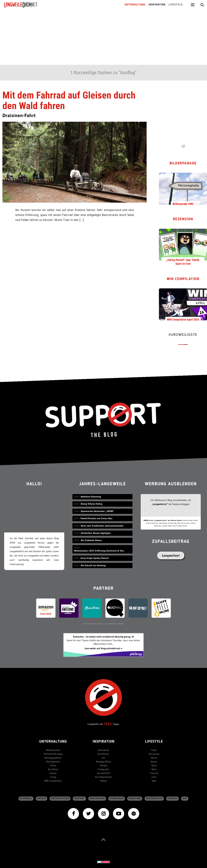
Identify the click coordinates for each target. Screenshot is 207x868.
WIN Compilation (183, 279)
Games (53, 773)
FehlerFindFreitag (53, 754)
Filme (53, 765)
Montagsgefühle (53, 758)
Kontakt (80, 799)
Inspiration (104, 742)
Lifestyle (154, 742)
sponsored (117, 799)
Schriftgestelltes (103, 777)
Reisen (154, 762)
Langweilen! (171, 555)
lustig (53, 777)
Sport (154, 765)
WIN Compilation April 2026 (183, 319)
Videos (103, 781)
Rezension (183, 219)
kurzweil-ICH (103, 773)
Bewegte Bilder (103, 762)
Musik (154, 758)
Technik (154, 773)
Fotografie (104, 769)
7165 (108, 724)
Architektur (103, 754)
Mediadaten (97, 799)
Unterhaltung (53, 742)
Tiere (154, 777)
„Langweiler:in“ (160, 504)
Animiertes (104, 750)
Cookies (173, 799)
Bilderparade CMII (183, 204)
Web (154, 781)
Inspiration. (157, 5)
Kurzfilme (53, 769)
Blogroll (26, 799)
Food (154, 750)
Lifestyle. (176, 5)
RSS (185, 799)
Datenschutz (154, 799)
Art (103, 758)
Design (104, 765)
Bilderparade (183, 164)
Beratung (135, 799)
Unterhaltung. (135, 5)
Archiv (42, 799)
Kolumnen (154, 754)
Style (154, 769)
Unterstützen (60, 799)
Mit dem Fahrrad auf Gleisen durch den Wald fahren (69, 101)
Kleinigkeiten (53, 762)
